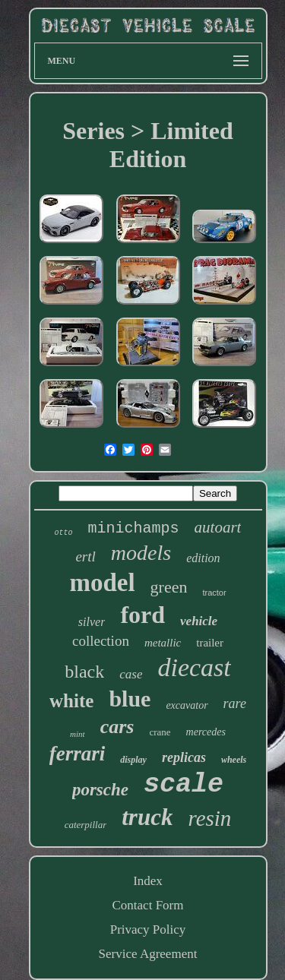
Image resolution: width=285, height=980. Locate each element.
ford (142, 615)
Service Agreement (148, 954)
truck (147, 817)
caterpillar (86, 825)
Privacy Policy (148, 929)
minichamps (134, 528)
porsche (100, 790)
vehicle (199, 621)
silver (92, 622)
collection (101, 641)
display (133, 760)
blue (130, 699)
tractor (214, 593)
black (84, 672)
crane (160, 732)
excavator (187, 705)
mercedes (206, 732)
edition (203, 558)
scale (184, 785)
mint (78, 734)
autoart (218, 527)
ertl (85, 556)
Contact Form (148, 905)
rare (235, 703)
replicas (184, 757)
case (131, 674)
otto (64, 533)
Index (148, 881)
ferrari (78, 754)
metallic (163, 643)
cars (117, 727)
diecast (194, 667)
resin (209, 818)
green (169, 587)
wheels (234, 760)
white (71, 701)
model (102, 583)
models (141, 553)
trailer (210, 643)
